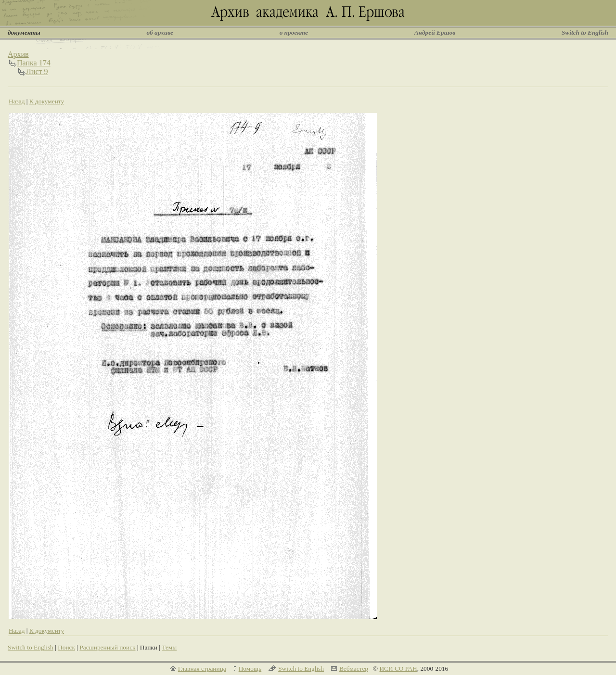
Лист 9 (37, 71)
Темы (169, 647)
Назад (17, 101)
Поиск (66, 647)
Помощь (250, 669)
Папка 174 (34, 63)
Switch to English (585, 32)
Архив (18, 54)
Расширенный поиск (107, 647)
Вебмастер (354, 669)
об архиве (160, 32)
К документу (47, 101)
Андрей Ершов (435, 32)
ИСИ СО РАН (398, 669)
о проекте (294, 32)
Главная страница (202, 669)
